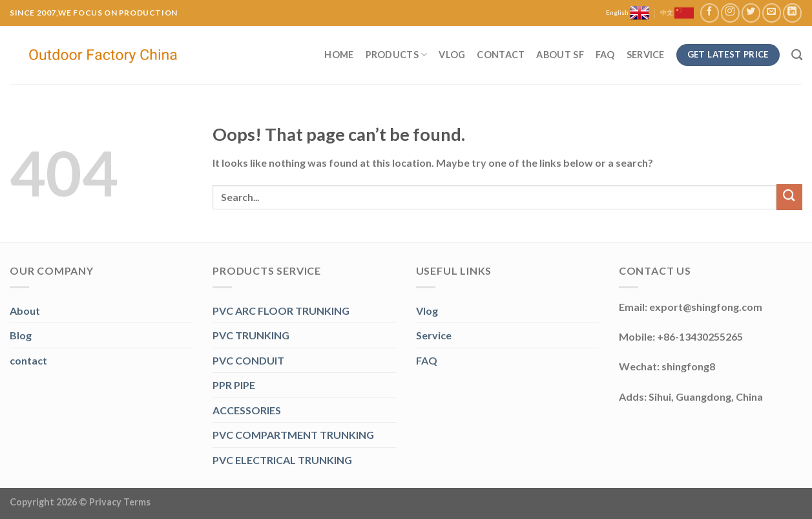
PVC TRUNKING (251, 335)
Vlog (452, 55)
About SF (560, 55)
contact (28, 360)
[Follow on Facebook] (710, 13)
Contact (501, 55)
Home (339, 55)
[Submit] (789, 197)
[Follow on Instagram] (730, 13)
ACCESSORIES (247, 410)
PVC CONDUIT (248, 360)
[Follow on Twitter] (751, 13)
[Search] (797, 55)
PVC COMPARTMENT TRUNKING (293, 435)
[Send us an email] (772, 13)
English (628, 13)
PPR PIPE (234, 385)
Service (646, 55)
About (25, 311)
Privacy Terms (120, 502)
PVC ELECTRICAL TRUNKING (282, 460)
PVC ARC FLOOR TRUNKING (281, 311)
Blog (21, 335)
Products (397, 55)
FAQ (605, 55)
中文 (677, 13)
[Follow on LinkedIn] (792, 13)
